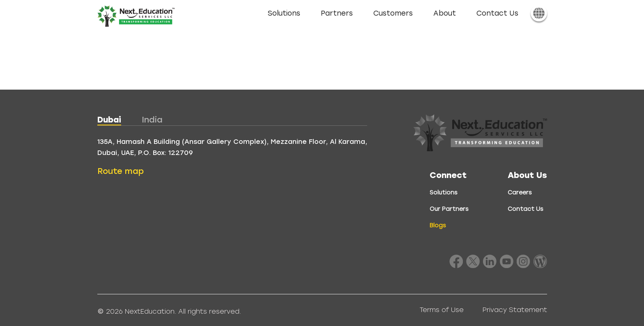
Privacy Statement (515, 310)
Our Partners (449, 209)
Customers (393, 13)
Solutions (284, 13)
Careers (520, 193)
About (445, 13)
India (152, 120)
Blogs (438, 225)
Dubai (109, 120)
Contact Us (497, 13)
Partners (337, 13)
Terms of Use (442, 310)
